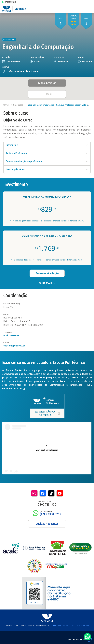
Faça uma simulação (47, 273)
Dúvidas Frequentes (47, 524)
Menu (47, 94)
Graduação (20, 9)
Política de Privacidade (81, 625)
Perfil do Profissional (47, 153)
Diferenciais (47, 145)
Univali (6, 105)
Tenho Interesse (47, 83)
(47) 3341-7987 (11, 335)
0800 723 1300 (47, 505)
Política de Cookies (60, 625)
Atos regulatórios (47, 170)
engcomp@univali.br (14, 346)
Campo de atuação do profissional (47, 161)
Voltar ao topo (80, 639)
